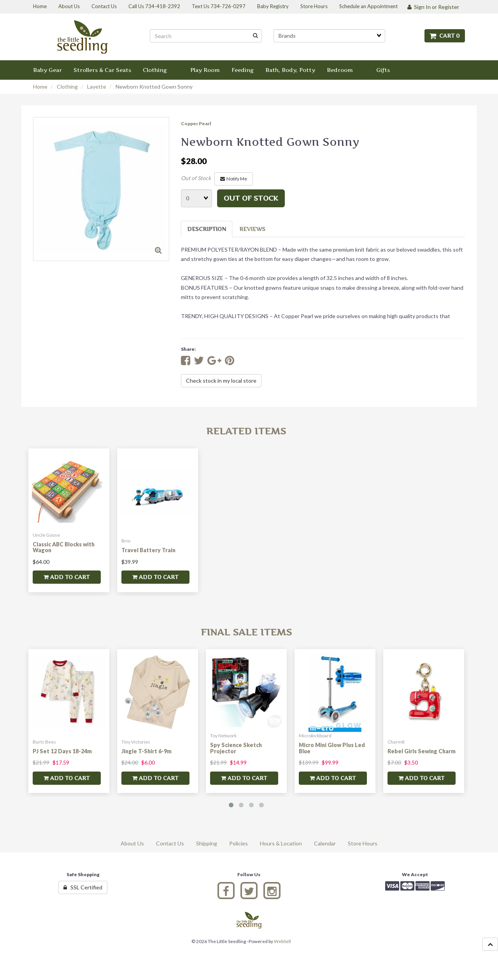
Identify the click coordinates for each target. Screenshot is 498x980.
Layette (97, 87)
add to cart (67, 577)
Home (40, 87)
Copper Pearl (196, 123)
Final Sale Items (246, 632)
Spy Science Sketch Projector (236, 748)
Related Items (246, 431)
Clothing (67, 87)
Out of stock (251, 198)
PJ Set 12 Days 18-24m (62, 751)
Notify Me (234, 179)
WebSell (282, 941)
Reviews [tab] (252, 229)
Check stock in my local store (221, 381)
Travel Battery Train (148, 550)
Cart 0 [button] (445, 36)
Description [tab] (207, 229)
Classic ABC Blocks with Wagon (64, 547)
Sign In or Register (433, 7)
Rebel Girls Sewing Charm (422, 751)
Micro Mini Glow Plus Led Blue (332, 748)
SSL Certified (83, 887)
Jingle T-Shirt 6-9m (146, 751)
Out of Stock (196, 178)
